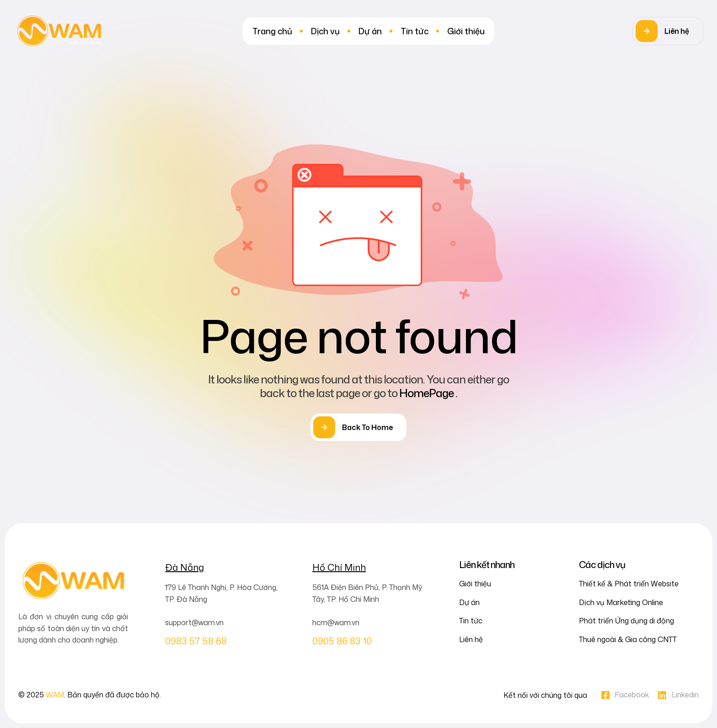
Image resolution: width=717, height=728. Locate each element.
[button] (668, 31)
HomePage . (428, 393)
